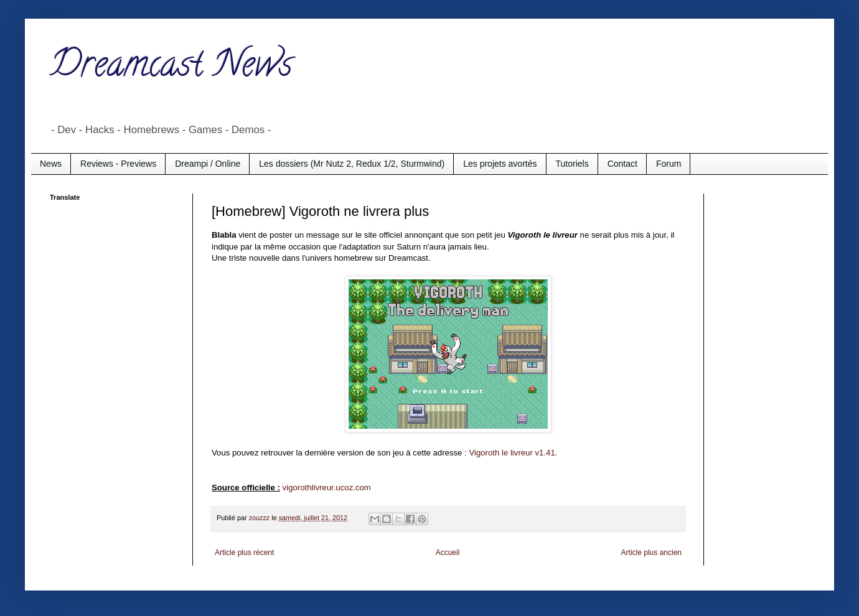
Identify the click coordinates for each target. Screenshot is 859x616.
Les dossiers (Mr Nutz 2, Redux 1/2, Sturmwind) (352, 164)
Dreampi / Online (208, 164)
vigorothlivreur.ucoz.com (327, 488)
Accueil (448, 553)
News (51, 164)
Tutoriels (572, 164)
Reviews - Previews (118, 164)
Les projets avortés (500, 164)
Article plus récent (244, 553)
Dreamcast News (171, 68)
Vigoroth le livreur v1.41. (513, 453)
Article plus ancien (651, 553)
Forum (669, 164)
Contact (622, 164)
